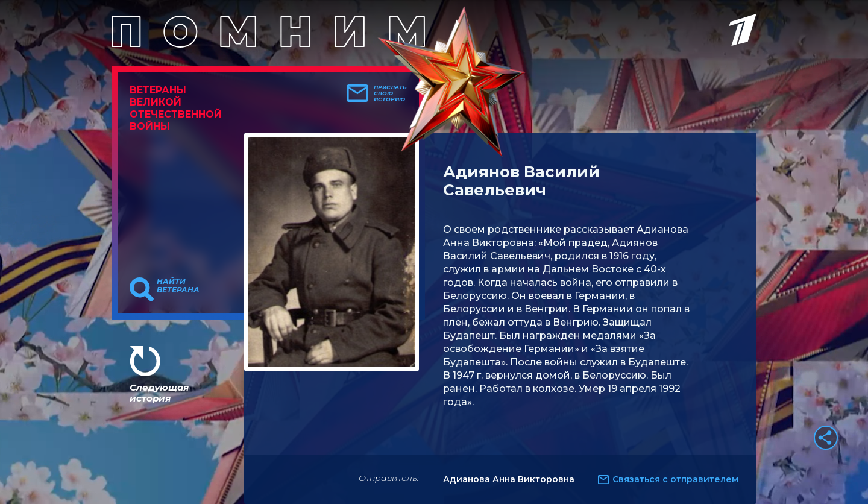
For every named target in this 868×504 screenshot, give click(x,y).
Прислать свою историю (390, 93)
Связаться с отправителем (675, 479)
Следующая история (159, 393)
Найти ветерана (178, 286)
